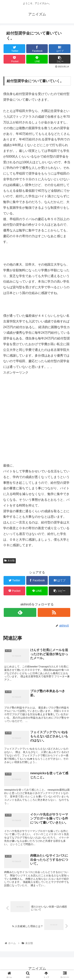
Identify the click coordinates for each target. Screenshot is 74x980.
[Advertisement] (37, 418)
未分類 (9, 561)
